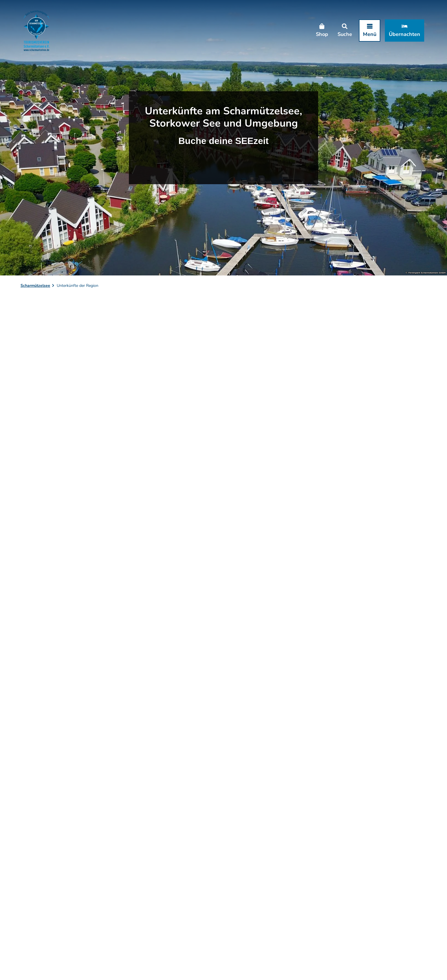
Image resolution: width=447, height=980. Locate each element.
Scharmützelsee (35, 286)
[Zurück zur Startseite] (36, 31)
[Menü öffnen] (370, 31)
